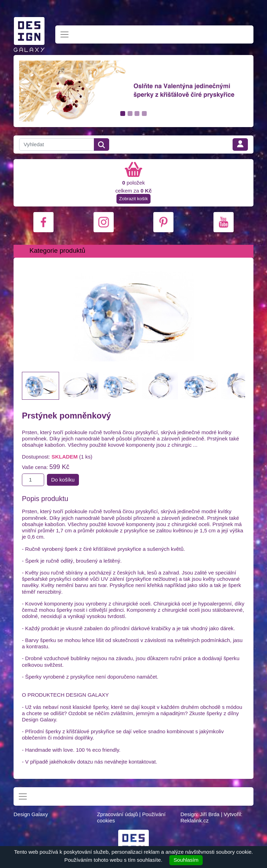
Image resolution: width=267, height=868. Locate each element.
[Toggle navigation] (64, 35)
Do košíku (63, 480)
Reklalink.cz (195, 820)
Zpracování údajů (117, 814)
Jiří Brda (210, 814)
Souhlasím (186, 860)
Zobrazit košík (134, 199)
